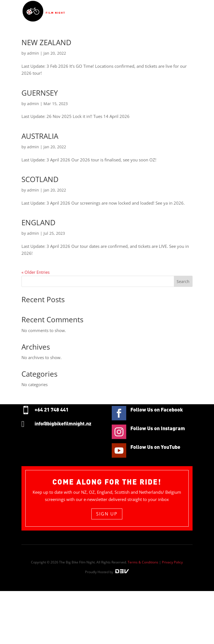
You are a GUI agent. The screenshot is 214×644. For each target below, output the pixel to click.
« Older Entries (36, 272)
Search (183, 281)
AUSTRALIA (40, 136)
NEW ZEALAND (46, 42)
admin (33, 53)
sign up (107, 514)
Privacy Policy (172, 562)
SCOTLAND (40, 179)
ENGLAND (38, 222)
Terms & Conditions (143, 562)
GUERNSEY (40, 93)
